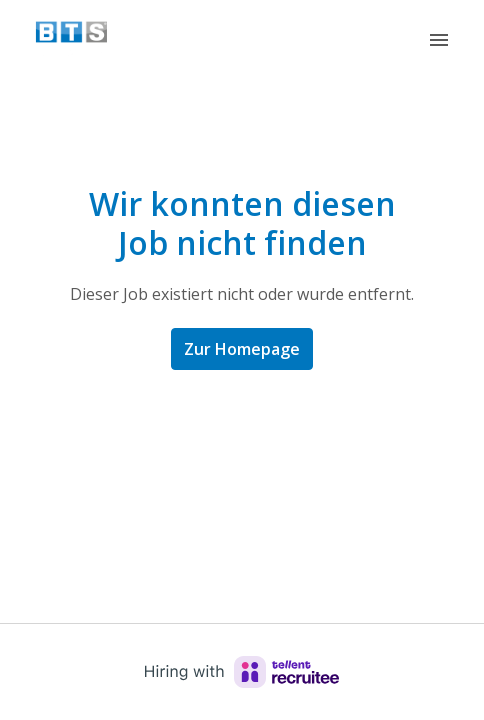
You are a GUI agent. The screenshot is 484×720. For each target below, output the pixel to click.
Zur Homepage (242, 349)
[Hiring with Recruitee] (242, 672)
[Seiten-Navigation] (439, 40)
